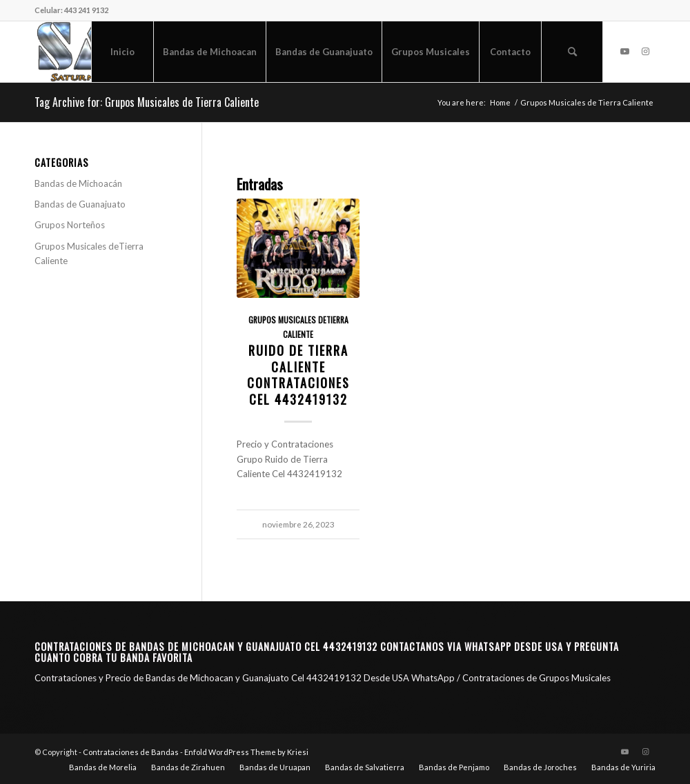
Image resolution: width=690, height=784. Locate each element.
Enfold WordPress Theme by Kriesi (246, 752)
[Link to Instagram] (645, 51)
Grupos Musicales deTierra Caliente (89, 253)
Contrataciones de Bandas (131, 752)
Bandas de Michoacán (78, 183)
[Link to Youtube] (624, 51)
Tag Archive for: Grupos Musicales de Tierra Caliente (147, 102)
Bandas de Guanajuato (80, 204)
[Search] (572, 52)
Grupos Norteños (70, 225)
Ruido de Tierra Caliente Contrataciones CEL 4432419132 (298, 374)
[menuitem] (122, 52)
